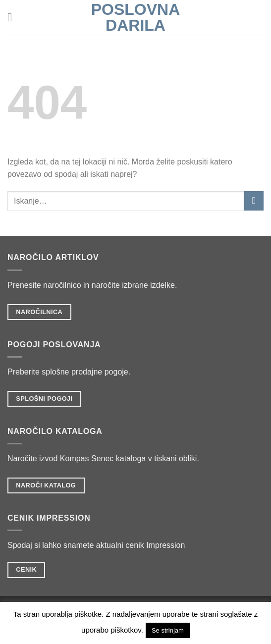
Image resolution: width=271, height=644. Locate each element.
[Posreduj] (254, 201)
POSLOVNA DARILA (136, 17)
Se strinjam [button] (168, 630)
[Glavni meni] (13, 17)
